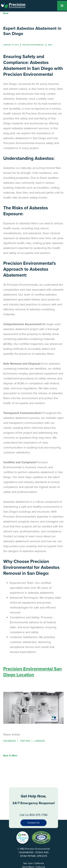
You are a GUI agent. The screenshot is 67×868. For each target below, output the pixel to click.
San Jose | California (34, 863)
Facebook (10, 741)
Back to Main (10, 756)
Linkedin (40, 741)
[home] (15, 5)
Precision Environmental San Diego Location (33, 672)
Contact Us (33, 823)
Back (6, 13)
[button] (62, 6)
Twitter (25, 741)
